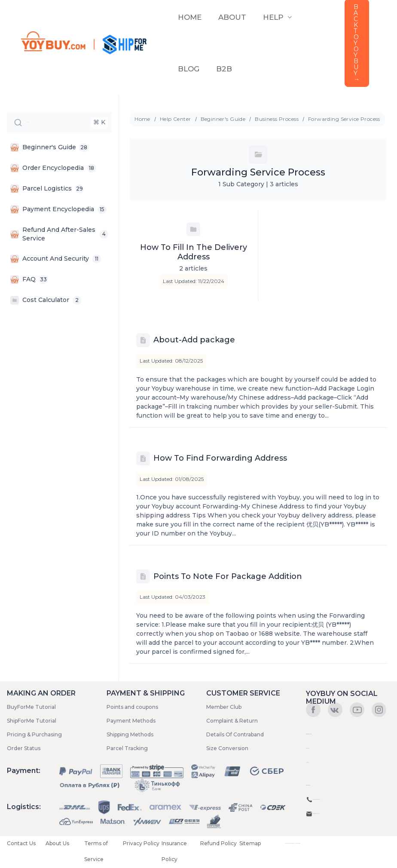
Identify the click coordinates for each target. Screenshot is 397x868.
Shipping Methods (130, 734)
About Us (57, 843)
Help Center (176, 119)
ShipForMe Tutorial (32, 721)
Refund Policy (218, 843)
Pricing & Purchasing (34, 734)
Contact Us (21, 843)
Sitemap (250, 843)
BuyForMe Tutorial (31, 707)
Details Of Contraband (235, 734)
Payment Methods (131, 721)
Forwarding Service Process (344, 119)
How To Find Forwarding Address (220, 458)
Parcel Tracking (127, 748)
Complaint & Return (232, 721)
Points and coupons (132, 707)
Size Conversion (227, 748)
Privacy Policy (141, 843)
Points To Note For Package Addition (228, 576)
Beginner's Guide (223, 119)
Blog (188, 69)
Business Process (277, 119)
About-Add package (194, 340)
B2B (221, 69)
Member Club (224, 707)
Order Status (24, 748)
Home (142, 119)
